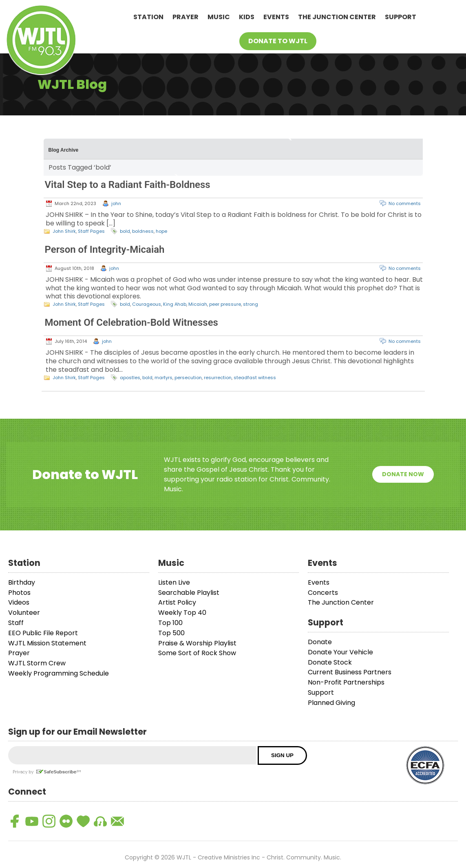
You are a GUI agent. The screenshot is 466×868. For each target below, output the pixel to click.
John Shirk (64, 231)
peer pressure (225, 304)
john (116, 203)
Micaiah (198, 304)
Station (148, 17)
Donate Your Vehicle (340, 652)
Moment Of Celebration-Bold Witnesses (131, 322)
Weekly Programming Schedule (59, 673)
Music (219, 17)
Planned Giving (331, 703)
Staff (16, 623)
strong (251, 304)
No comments (405, 203)
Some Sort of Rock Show (197, 653)
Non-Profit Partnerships (346, 682)
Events (276, 17)
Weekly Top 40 (182, 613)
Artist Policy (177, 602)
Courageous (147, 304)
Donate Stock (330, 662)
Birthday (22, 582)
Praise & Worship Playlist (197, 643)
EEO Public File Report (43, 633)
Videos (19, 602)
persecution (188, 378)
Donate (320, 642)
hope (161, 231)
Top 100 (170, 623)
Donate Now (403, 474)
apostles (130, 378)
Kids (247, 17)
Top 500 (171, 633)
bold (125, 231)
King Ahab (175, 304)
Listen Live (174, 582)
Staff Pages (91, 231)
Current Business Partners (350, 672)
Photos (19, 593)
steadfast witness (255, 378)
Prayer (186, 17)
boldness (143, 231)
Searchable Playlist (189, 593)
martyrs (163, 378)
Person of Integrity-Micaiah (105, 250)
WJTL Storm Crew (37, 663)
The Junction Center (337, 17)
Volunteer (24, 613)
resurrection (218, 378)
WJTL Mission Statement (47, 643)
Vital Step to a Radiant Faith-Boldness (128, 185)
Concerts (323, 593)
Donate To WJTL (278, 41)
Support (401, 17)
